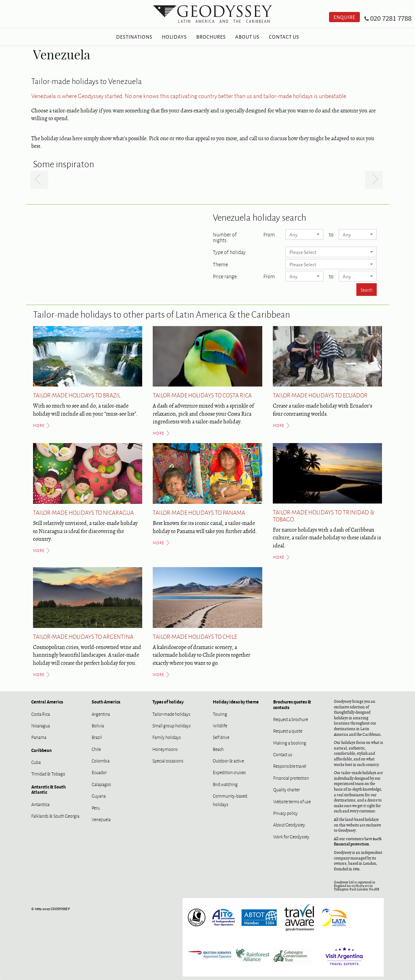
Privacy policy (285, 813)
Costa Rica (41, 714)
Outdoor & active (228, 760)
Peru (96, 807)
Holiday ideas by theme (236, 702)
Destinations (134, 36)
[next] (374, 180)
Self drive (221, 737)
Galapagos (101, 784)
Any (304, 234)
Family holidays (167, 737)
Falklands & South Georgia (55, 816)
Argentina (101, 714)
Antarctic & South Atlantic (48, 789)
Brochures (211, 36)
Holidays (174, 36)
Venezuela (101, 819)
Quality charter (286, 789)
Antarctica (40, 804)
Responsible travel (290, 766)
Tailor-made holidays (171, 714)
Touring (220, 714)
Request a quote (288, 731)
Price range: (225, 275)
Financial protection (291, 778)
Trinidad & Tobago (48, 773)
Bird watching (225, 784)
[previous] (39, 180)
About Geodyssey (289, 824)
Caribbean (41, 750)
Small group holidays (172, 725)
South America (106, 702)
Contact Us (284, 36)
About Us (247, 36)
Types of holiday (168, 702)
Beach (218, 749)
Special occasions (168, 760)
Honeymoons (165, 749)
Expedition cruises (229, 772)
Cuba (36, 762)
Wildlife (220, 725)
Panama (39, 737)
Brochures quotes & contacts (292, 704)
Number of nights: (225, 236)
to (331, 234)
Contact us (283, 754)
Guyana (99, 796)
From (269, 234)
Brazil (97, 737)
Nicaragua (41, 725)
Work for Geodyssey (291, 836)
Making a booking (290, 742)
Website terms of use (292, 801)
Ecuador (99, 772)
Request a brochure (291, 719)
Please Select (331, 252)
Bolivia (98, 725)
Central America (47, 702)
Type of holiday (229, 251)
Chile (96, 749)
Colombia (101, 760)
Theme (220, 264)
